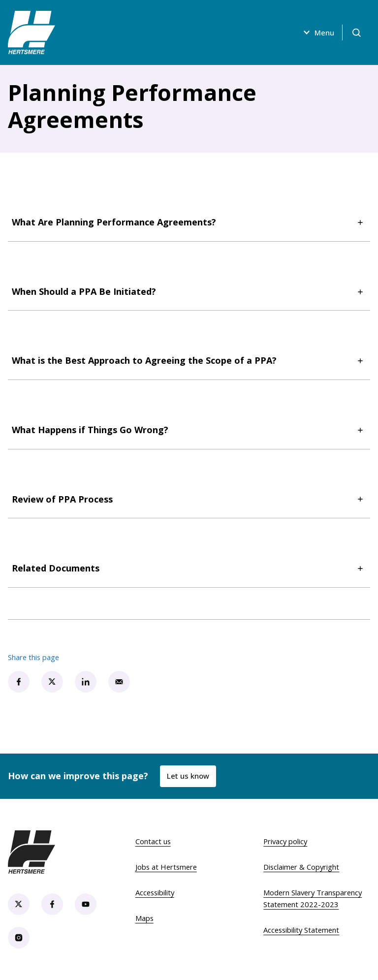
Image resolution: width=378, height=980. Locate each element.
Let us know (188, 776)
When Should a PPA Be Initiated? (189, 292)
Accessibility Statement (301, 930)
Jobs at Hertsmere (166, 867)
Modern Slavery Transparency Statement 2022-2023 (313, 898)
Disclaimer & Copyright (301, 867)
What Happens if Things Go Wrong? (189, 430)
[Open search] (356, 32)
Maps (144, 918)
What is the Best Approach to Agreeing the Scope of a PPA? (189, 361)
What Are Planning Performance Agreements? (189, 222)
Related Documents (189, 568)
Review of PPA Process (189, 499)
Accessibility (155, 892)
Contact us (153, 841)
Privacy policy (285, 841)
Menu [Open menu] (317, 32)
